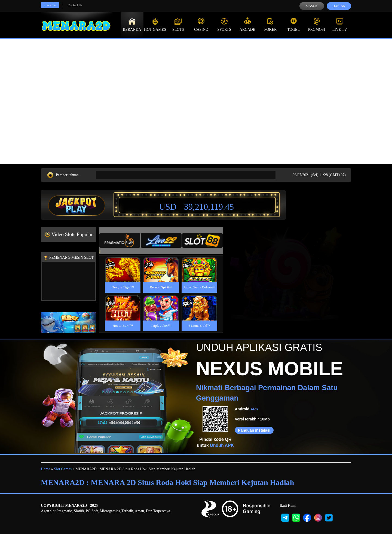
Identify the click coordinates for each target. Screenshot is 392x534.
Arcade (247, 25)
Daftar (339, 6)
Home (45, 469)
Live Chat (50, 5)
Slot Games (63, 469)
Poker (270, 25)
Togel (293, 25)
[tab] (120, 240)
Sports (224, 25)
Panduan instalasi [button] (254, 430)
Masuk (312, 6)
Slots (178, 25)
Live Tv (340, 25)
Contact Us (75, 5)
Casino (201, 25)
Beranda (132, 25)
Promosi (317, 25)
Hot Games (155, 25)
